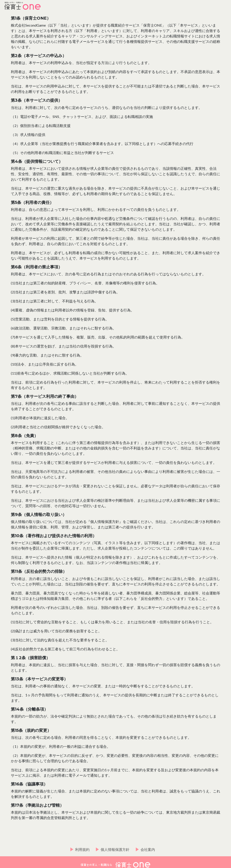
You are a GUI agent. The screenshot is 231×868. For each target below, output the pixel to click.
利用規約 (82, 849)
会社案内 (148, 849)
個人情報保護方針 (115, 849)
